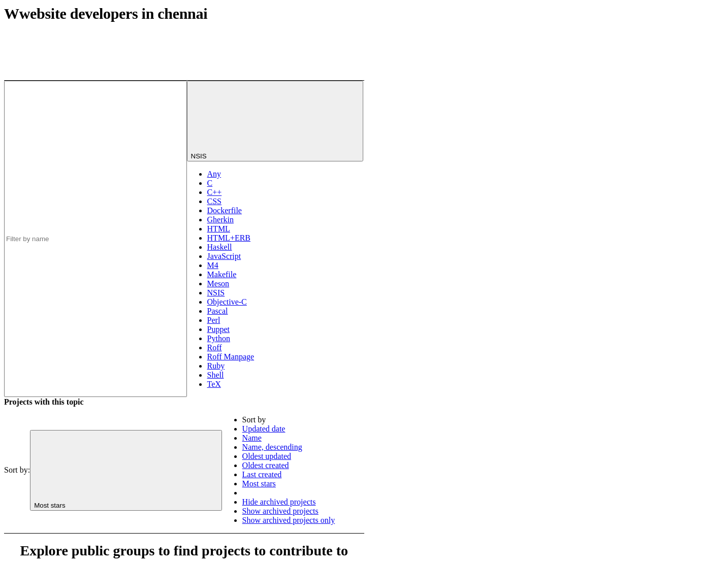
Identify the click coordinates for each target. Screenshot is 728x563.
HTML (219, 229)
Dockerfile (225, 210)
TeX (214, 384)
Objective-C (227, 302)
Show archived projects (280, 511)
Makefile (222, 274)
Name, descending (272, 447)
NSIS (216, 293)
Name (252, 438)
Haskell (220, 247)
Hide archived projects (279, 502)
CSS (214, 201)
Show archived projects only (289, 520)
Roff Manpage (231, 357)
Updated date (264, 429)
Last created (262, 474)
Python (219, 338)
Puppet (218, 329)
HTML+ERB (229, 238)
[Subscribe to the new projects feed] (288, 42)
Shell (216, 375)
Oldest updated (267, 456)
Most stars (259, 484)
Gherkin (220, 220)
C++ (215, 192)
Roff (215, 347)
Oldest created (266, 465)
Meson (218, 284)
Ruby (216, 366)
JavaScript (224, 256)
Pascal (218, 311)
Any (214, 174)
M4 (213, 265)
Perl (214, 320)
